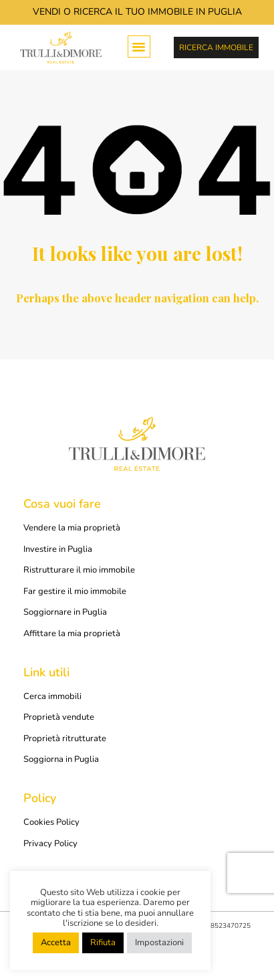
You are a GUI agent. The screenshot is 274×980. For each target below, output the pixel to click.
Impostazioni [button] (159, 943)
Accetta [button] (56, 943)
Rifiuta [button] (103, 943)
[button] (139, 47)
